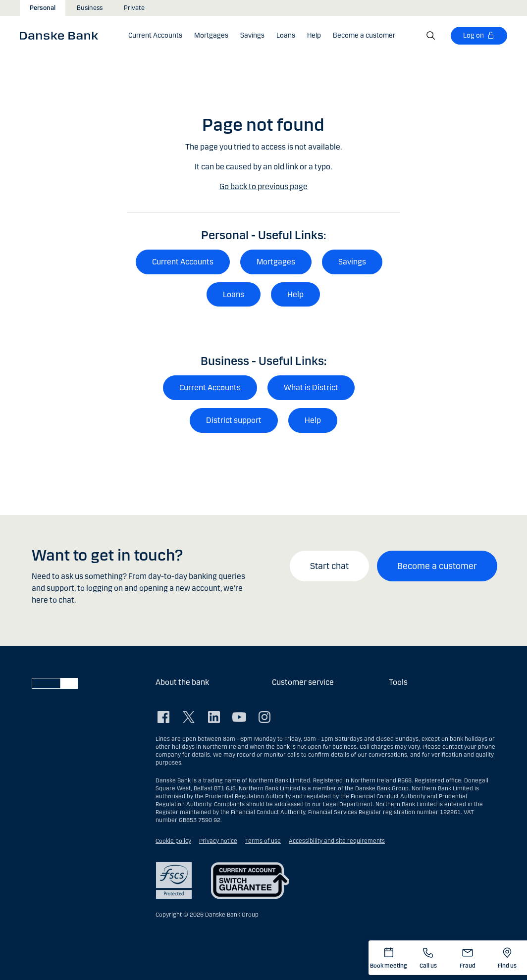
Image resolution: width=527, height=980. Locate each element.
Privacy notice (218, 841)
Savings (352, 262)
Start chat (329, 566)
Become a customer (437, 566)
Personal (43, 8)
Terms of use (263, 841)
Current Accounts (183, 262)
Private (134, 8)
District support (234, 420)
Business (90, 8)
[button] (155, 36)
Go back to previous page (263, 186)
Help (295, 294)
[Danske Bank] (62, 35)
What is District (311, 387)
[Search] (431, 36)
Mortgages (276, 262)
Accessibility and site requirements (337, 841)
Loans (234, 294)
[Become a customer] (364, 36)
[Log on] (479, 36)
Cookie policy (173, 841)
